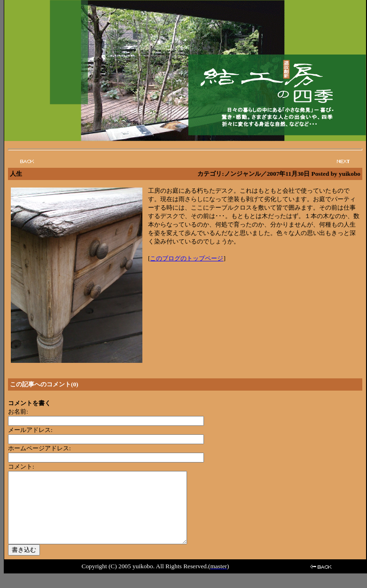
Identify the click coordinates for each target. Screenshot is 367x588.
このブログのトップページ (187, 258)
